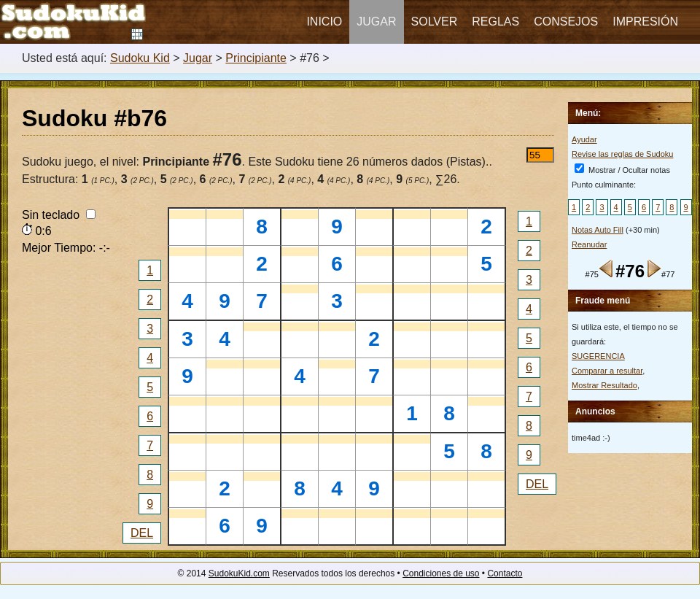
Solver (435, 22)
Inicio (324, 22)
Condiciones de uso (441, 573)
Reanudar (589, 244)
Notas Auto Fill (598, 230)
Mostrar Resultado (604, 385)
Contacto (505, 573)
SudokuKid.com (239, 573)
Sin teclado (59, 215)
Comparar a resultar (607, 371)
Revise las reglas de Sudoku (622, 154)
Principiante (256, 58)
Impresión (645, 22)
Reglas (495, 22)
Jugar (376, 22)
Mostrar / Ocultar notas (622, 170)
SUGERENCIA (598, 356)
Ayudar (584, 139)
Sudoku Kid (140, 58)
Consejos (566, 22)
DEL (142, 533)
